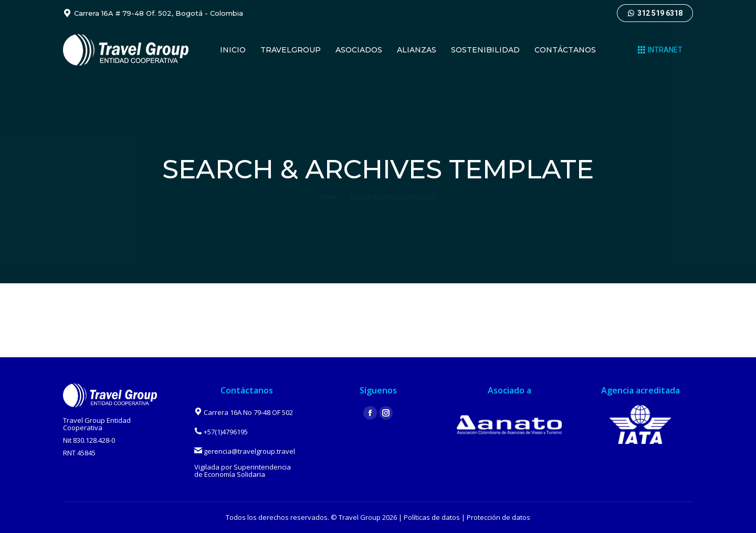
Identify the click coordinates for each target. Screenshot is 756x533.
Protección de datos (498, 517)
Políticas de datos (432, 517)
